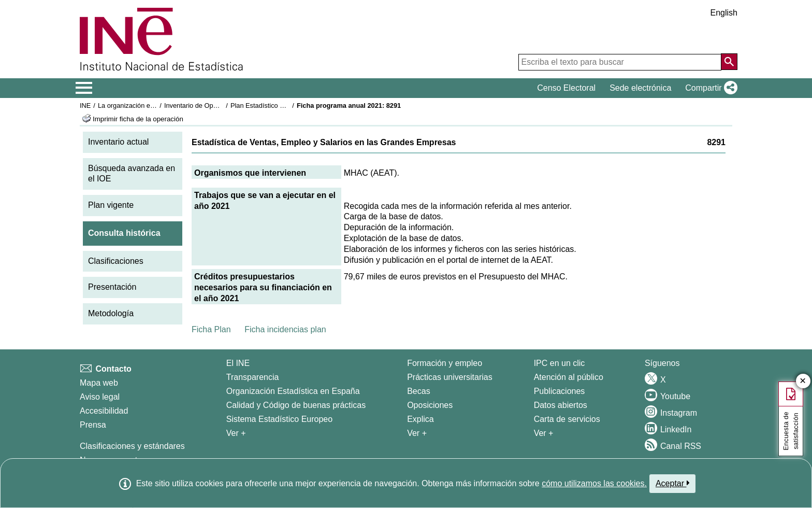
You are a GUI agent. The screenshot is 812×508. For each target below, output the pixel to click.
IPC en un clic (560, 363)
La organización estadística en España (155, 105)
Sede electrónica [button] (640, 88)
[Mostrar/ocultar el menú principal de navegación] (84, 88)
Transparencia (253, 377)
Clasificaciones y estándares (132, 446)
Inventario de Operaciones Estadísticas (222, 105)
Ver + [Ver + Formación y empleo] (417, 433)
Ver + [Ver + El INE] (236, 433)
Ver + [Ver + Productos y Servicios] (544, 433)
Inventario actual (118, 142)
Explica (421, 419)
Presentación (112, 287)
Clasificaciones (116, 261)
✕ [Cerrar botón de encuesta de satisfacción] (803, 381)
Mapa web (99, 383)
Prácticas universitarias (450, 377)
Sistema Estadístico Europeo (279, 419)
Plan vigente (111, 205)
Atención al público (569, 377)
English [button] (724, 13)
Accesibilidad (104, 411)
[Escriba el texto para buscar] (620, 62)
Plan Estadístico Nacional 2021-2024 (285, 105)
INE (85, 105)
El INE (238, 363)
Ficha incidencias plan (285, 329)
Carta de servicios (567, 419)
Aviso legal (100, 397)
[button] (709, 88)
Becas (418, 391)
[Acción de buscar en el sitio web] (729, 62)
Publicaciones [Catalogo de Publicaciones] (560, 391)
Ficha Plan (211, 329)
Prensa (93, 425)
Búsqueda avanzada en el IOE (132, 174)
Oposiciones (430, 405)
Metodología (111, 313)
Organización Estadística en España (293, 391)
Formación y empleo (445, 363)
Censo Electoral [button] (566, 88)
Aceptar (672, 483)
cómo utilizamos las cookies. (594, 483)
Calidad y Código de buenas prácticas (296, 405)
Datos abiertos (561, 405)
